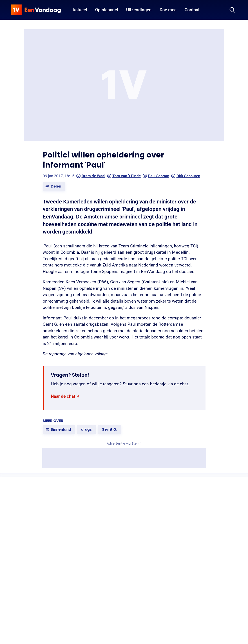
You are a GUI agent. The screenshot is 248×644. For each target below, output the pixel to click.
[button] (54, 186)
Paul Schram (156, 176)
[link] (65, 396)
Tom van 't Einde (124, 176)
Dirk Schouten (186, 176)
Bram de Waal (91, 176)
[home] (36, 10)
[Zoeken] (232, 10)
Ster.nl (136, 443)
